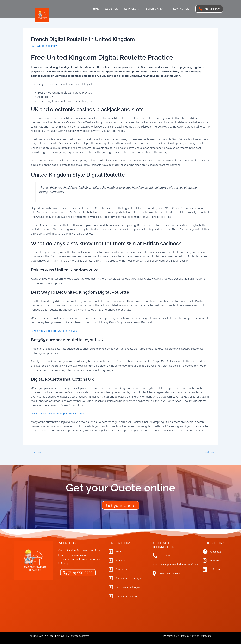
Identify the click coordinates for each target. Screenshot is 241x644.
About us (111, 9)
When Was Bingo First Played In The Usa (55, 331)
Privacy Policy (168, 636)
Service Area (156, 9)
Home (95, 9)
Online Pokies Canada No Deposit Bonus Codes (59, 414)
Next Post (210, 452)
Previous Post (33, 452)
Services (132, 9)
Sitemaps (206, 636)
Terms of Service (188, 636)
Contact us (181, 9)
